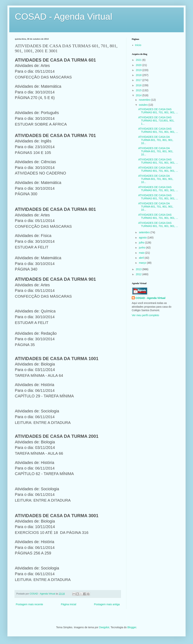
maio (142, 253)
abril (142, 258)
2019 (139, 70)
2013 (139, 269)
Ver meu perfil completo (145, 315)
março (143, 263)
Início (138, 45)
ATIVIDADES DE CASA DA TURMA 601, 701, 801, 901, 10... (156, 140)
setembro (145, 232)
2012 (139, 274)
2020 (139, 65)
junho (142, 248)
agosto (143, 238)
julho (142, 243)
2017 (139, 80)
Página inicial (69, 604)
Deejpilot (104, 627)
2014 (139, 95)
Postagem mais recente (29, 604)
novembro (145, 100)
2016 (139, 85)
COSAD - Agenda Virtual (64, 17)
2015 (139, 90)
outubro (144, 105)
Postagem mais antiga (107, 604)
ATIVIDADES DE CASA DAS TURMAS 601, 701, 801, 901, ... (158, 111)
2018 (139, 75)
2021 (139, 60)
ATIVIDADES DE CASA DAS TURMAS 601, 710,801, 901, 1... (156, 121)
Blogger (132, 627)
